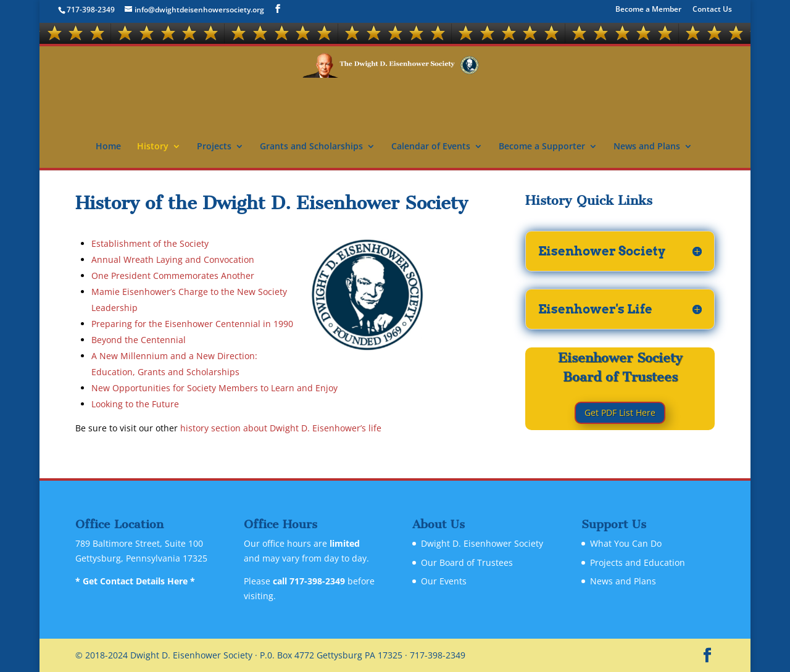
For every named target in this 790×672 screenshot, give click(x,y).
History (153, 147)
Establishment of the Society (150, 243)
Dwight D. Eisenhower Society (482, 543)
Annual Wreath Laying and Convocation (173, 259)
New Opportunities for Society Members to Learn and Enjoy (214, 388)
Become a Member (648, 10)
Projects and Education (638, 562)
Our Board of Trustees (467, 562)
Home (108, 147)
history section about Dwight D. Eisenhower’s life (281, 428)
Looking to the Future (135, 404)
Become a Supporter (542, 147)
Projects (214, 147)
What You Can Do (626, 543)
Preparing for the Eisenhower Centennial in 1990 (192, 324)
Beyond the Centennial (139, 340)
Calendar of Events (431, 147)
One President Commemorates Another (173, 276)
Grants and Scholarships (311, 147)
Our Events (444, 581)
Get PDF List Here (620, 413)
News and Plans (647, 147)
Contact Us (712, 10)
